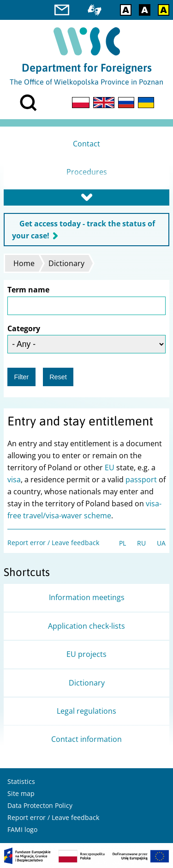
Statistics (21, 781)
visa (14, 480)
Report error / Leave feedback (53, 543)
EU (110, 467)
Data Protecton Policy (40, 805)
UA (161, 543)
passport (141, 480)
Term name (28, 290)
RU (141, 543)
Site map (21, 793)
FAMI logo (22, 829)
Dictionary (66, 263)
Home (24, 263)
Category (24, 328)
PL (122, 543)
